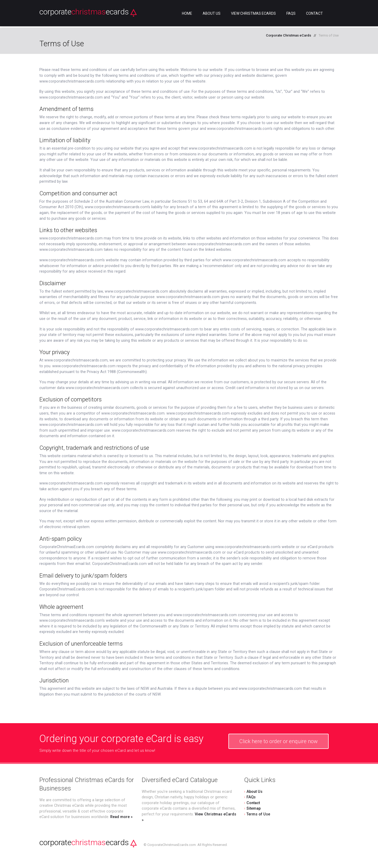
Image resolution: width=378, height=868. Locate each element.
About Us (212, 13)
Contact (314, 13)
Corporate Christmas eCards (288, 35)
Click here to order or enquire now (279, 741)
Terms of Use (258, 814)
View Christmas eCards (253, 13)
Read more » (121, 817)
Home (187, 13)
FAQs (291, 13)
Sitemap (254, 808)
